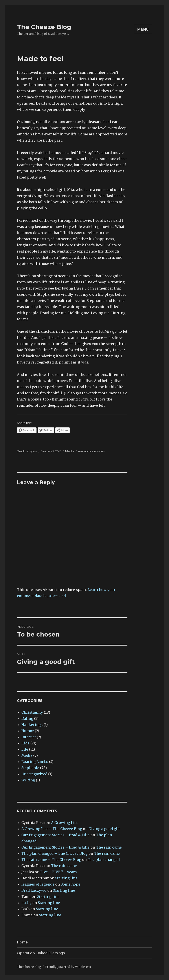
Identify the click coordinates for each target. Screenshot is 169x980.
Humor (28, 731)
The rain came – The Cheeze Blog (51, 860)
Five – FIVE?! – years (59, 872)
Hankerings (32, 725)
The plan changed (104, 860)
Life (25, 749)
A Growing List (64, 823)
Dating (27, 718)
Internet (29, 737)
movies (99, 451)
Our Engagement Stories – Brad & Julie (55, 835)
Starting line (66, 878)
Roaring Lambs (35, 762)
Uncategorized (34, 774)
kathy (26, 903)
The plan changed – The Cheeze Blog (54, 853)
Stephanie (30, 768)
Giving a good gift (104, 829)
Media (70, 451)
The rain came (109, 847)
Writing (28, 780)
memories (85, 451)
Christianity (32, 712)
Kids (25, 743)
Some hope (71, 884)
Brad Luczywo (27, 451)
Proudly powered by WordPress (68, 967)
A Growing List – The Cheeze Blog (52, 829)
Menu (143, 29)
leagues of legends (38, 884)
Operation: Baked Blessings (41, 953)
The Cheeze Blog (44, 27)
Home (22, 942)
